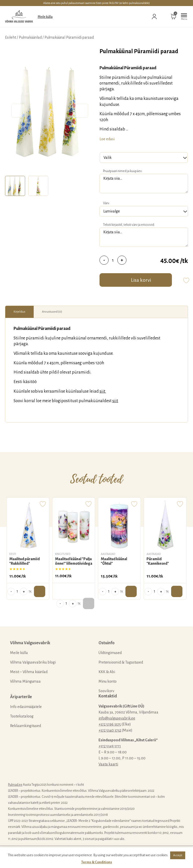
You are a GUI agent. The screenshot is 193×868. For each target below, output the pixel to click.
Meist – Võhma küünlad (29, 672)
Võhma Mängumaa (25, 681)
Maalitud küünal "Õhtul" (114, 561)
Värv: (106, 203)
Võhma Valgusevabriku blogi (33, 662)
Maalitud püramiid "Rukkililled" (25, 561)
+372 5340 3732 (110, 730)
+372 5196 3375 (110, 724)
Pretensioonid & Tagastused (121, 662)
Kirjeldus (19, 312)
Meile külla (45, 17)
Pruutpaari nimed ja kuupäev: (123, 171)
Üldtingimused (110, 653)
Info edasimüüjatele (26, 707)
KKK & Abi (107, 672)
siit (103, 391)
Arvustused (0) (52, 312)
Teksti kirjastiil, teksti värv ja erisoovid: (129, 225)
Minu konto (108, 681)
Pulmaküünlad (30, 37)
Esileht (11, 37)
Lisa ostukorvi (40, 591)
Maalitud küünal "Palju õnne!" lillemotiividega (74, 561)
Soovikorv (106, 691)
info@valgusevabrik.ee (117, 718)
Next (81, 111)
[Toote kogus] (113, 260)
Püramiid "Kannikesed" (158, 561)
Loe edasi (107, 139)
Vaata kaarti (108, 764)
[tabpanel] (50, 111)
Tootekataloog (22, 716)
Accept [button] (178, 855)
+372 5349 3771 (110, 746)
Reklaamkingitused (26, 726)
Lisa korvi (141, 280)
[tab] (15, 186)
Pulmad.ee (15, 785)
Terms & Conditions (97, 862)
